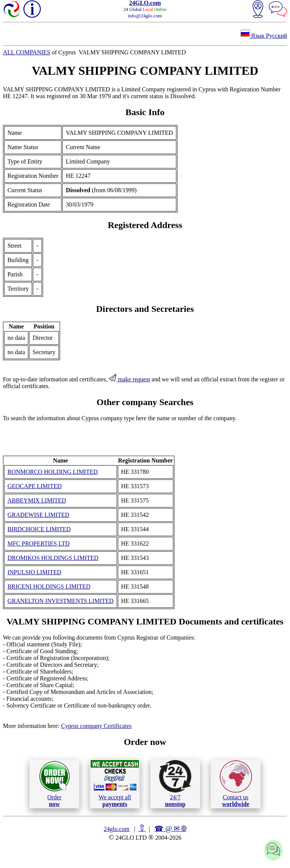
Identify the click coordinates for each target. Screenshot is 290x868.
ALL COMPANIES (27, 52)
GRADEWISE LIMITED (39, 515)
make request (129, 379)
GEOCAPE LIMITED (35, 486)
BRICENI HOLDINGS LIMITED (49, 587)
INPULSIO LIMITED (35, 572)
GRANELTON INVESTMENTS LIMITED (61, 601)
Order (55, 784)
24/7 (175, 783)
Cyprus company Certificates (96, 726)
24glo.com (117, 829)
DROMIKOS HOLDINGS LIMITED (53, 558)
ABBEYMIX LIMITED (37, 500)
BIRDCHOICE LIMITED (39, 529)
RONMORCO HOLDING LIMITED (53, 472)
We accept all (115, 783)
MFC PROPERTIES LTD (39, 543)
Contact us (236, 784)
